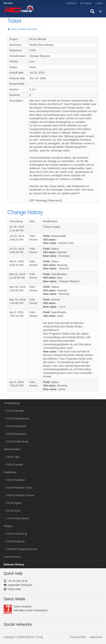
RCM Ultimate (15, 411)
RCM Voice (14, 511)
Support (72, 3)
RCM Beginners (17, 434)
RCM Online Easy (18, 441)
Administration (12, 449)
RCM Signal (14, 503)
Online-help (14, 589)
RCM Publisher (16, 480)
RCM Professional (18, 418)
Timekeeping (11, 403)
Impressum (96, 637)
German (8, 3)
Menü (101, 12)
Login (99, 3)
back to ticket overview (22, 29)
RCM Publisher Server (21, 495)
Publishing (10, 472)
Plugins (8, 526)
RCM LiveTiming (17, 534)
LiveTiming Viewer (18, 518)
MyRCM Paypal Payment (22, 549)
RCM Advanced (16, 426)
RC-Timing (86, 3)
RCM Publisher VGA (19, 488)
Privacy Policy (78, 637)
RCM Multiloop (16, 541)
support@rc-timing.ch (20, 585)
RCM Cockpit (15, 464)
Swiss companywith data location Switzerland (25, 609)
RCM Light (13, 457)
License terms (12, 557)
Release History (14, 564)
